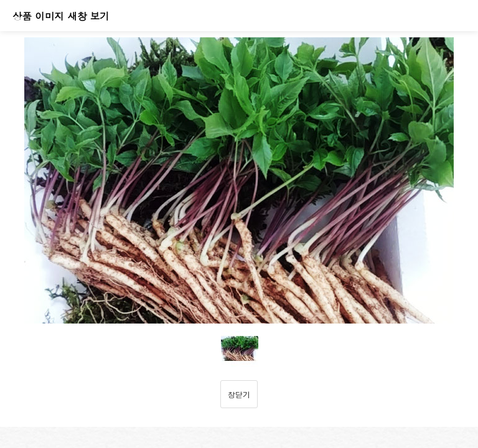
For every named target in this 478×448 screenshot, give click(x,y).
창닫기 (239, 394)
